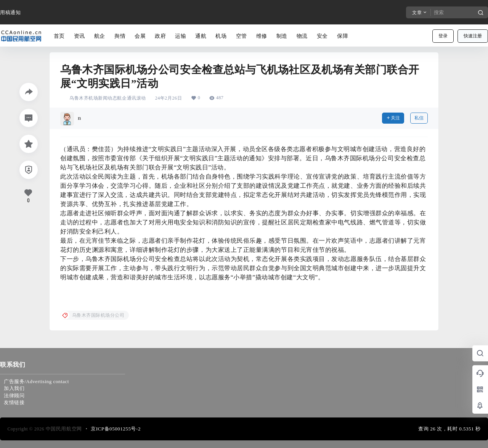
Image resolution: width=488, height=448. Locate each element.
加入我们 (14, 388)
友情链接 (14, 402)
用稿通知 (10, 12)
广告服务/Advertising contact (36, 381)
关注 (393, 118)
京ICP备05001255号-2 (116, 429)
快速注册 (473, 36)
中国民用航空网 (63, 429)
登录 (443, 36)
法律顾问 (14, 396)
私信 (419, 118)
